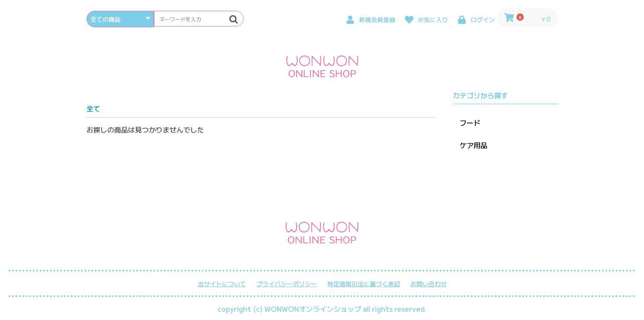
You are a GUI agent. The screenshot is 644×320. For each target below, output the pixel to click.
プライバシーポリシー (287, 284)
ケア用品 (474, 145)
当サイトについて (222, 284)
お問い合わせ (429, 284)
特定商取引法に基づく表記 (364, 284)
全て (93, 108)
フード (470, 123)
